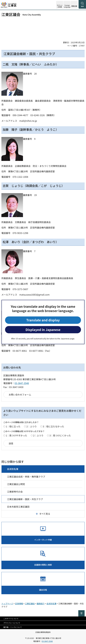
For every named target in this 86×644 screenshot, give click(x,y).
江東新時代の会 (15, 492)
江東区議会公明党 (16, 484)
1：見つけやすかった (16, 435)
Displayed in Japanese (43, 330)
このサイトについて (11, 618)
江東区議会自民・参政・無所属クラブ (26, 477)
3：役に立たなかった (53, 426)
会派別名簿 (13, 469)
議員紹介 (41, 604)
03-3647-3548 (22, 383)
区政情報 (19, 604)
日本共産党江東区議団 (18, 507)
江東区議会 (21, 14)
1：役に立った (13, 426)
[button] (67, 5)
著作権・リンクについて (13, 627)
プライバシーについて (12, 623)
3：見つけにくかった (60, 435)
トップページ (7, 604)
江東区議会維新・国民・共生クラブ (25, 499)
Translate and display (43, 320)
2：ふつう (32, 426)
